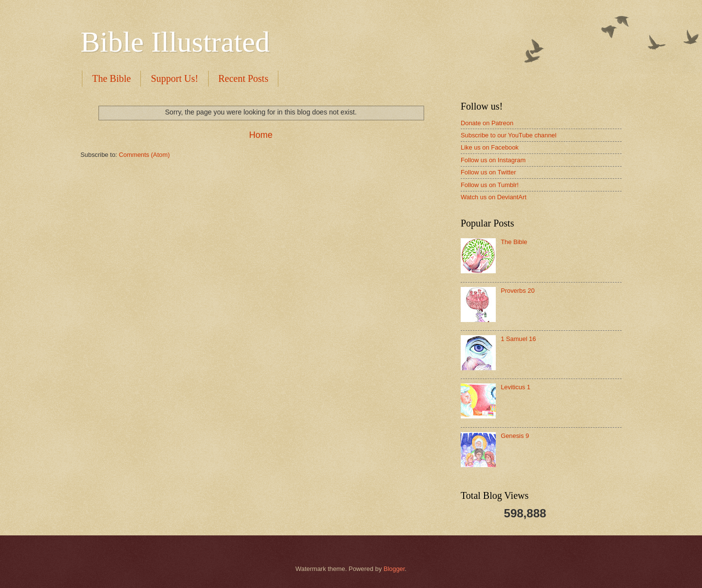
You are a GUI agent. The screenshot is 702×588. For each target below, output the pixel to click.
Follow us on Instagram (493, 160)
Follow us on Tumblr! (490, 185)
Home (261, 135)
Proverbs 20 (517, 291)
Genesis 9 (515, 436)
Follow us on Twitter (488, 172)
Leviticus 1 (516, 387)
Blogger (394, 569)
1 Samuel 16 (518, 339)
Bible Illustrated (175, 42)
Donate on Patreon (487, 123)
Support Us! (174, 78)
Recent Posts (244, 78)
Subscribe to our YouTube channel (508, 135)
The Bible (111, 78)
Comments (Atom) (144, 155)
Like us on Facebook (490, 147)
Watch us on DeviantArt (494, 197)
